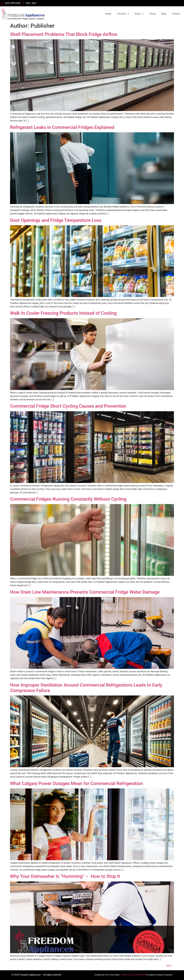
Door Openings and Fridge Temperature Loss (56, 220)
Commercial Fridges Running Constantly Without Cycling (68, 499)
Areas (139, 14)
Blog (164, 14)
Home (108, 14)
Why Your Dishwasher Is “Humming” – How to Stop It (65, 876)
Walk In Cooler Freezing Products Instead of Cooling (63, 313)
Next (170, 966)
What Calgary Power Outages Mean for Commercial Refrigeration (76, 783)
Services (123, 14)
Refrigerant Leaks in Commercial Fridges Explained (62, 127)
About (153, 14)
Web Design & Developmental (134, 975)
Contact (176, 14)
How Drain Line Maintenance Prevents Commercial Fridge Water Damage (85, 592)
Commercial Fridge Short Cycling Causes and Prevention (68, 406)
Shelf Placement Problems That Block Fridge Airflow (64, 34)
